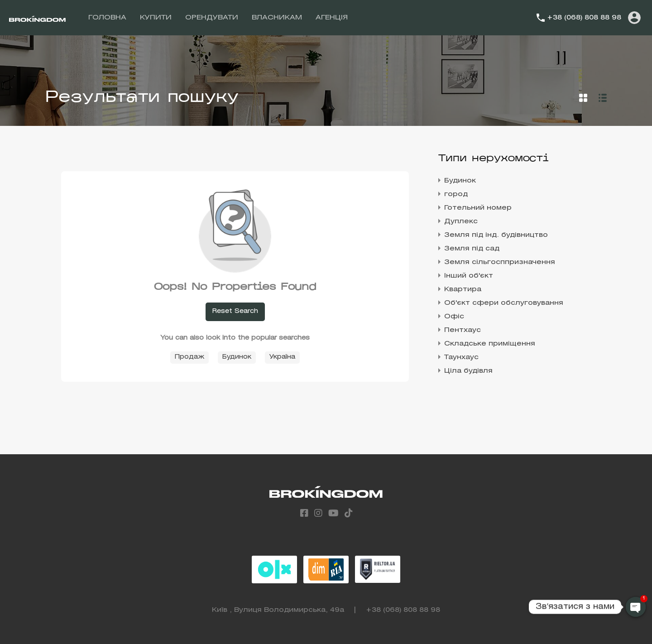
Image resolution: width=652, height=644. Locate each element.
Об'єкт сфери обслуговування (504, 303)
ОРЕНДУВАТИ (212, 18)
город (456, 194)
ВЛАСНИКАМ (277, 18)
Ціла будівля (468, 371)
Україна (282, 357)
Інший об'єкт (469, 276)
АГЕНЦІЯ (332, 18)
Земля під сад (472, 249)
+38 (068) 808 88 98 (584, 18)
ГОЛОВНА (107, 18)
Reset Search (235, 311)
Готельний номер (478, 208)
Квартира (463, 289)
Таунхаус (461, 357)
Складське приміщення (490, 344)
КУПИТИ (156, 18)
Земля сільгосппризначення (500, 262)
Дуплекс (461, 221)
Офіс (454, 317)
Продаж (189, 357)
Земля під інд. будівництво (496, 235)
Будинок (237, 357)
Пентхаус (463, 330)
